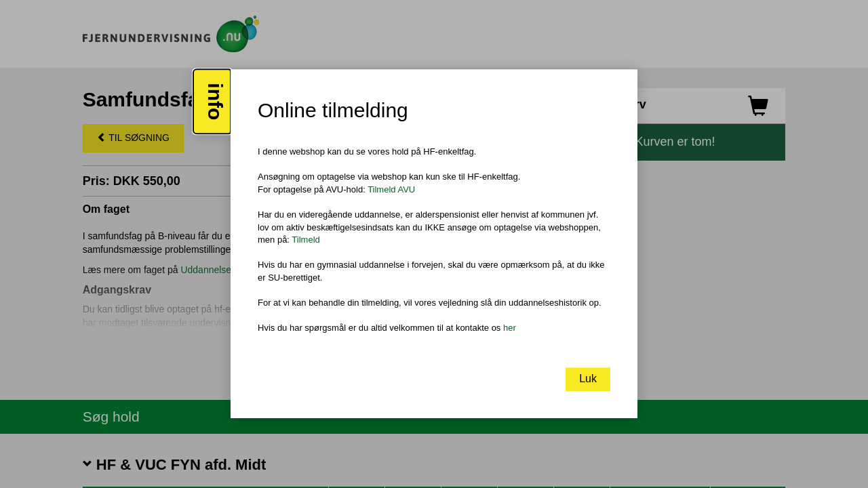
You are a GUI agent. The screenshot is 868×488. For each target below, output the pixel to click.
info (215, 102)
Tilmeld (305, 240)
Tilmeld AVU (391, 189)
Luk (588, 379)
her (510, 328)
